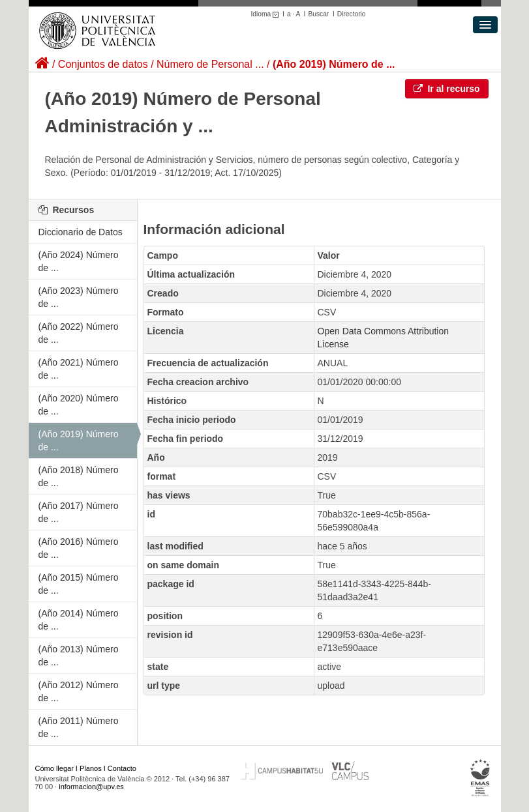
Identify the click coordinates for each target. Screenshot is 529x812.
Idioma (267, 14)
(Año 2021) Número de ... (79, 369)
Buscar (318, 14)
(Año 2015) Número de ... (79, 584)
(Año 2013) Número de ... (79, 656)
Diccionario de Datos (81, 232)
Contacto (122, 768)
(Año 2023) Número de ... (79, 297)
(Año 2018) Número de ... (79, 476)
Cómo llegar (54, 768)
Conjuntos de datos (103, 64)
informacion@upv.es (91, 787)
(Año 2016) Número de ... (79, 548)
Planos (91, 768)
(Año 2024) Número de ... (79, 261)
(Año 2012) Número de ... (79, 691)
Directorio (352, 14)
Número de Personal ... (210, 64)
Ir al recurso (447, 89)
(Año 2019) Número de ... (334, 64)
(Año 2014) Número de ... (79, 620)
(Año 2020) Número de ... (79, 405)
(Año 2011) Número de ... (79, 727)
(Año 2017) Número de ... (79, 512)
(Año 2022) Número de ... (79, 333)
